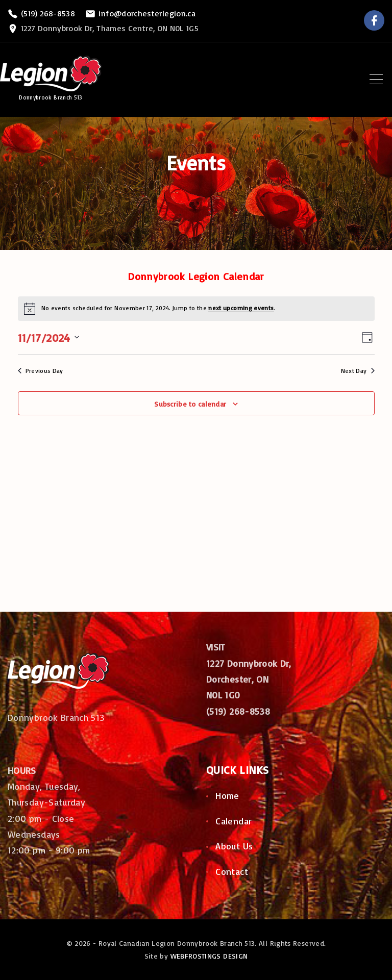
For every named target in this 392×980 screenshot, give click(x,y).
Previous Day (41, 371)
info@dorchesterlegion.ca (147, 13)
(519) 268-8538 (48, 13)
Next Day (358, 371)
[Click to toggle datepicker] (48, 337)
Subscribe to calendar (190, 404)
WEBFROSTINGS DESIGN (209, 956)
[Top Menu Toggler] (376, 79)
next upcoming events (241, 308)
